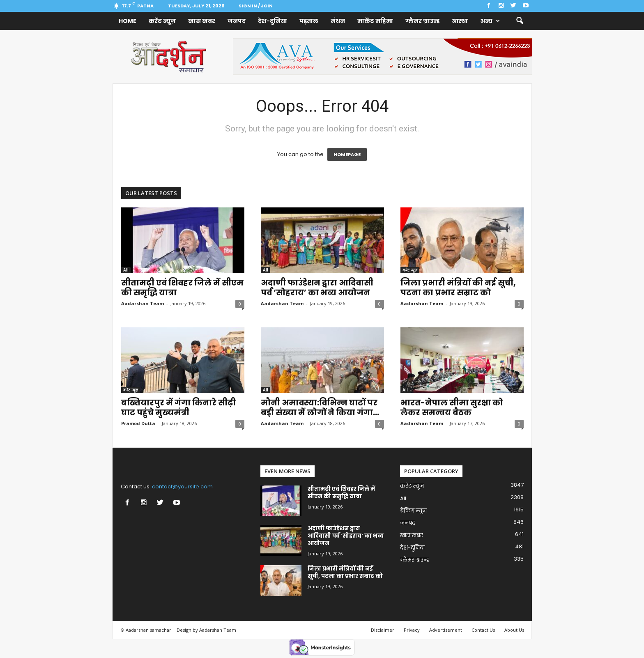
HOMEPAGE (347, 154)
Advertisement (446, 630)
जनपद (237, 21)
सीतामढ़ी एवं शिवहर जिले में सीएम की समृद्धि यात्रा (182, 288)
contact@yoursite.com (182, 487)
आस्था (460, 21)
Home (128, 21)
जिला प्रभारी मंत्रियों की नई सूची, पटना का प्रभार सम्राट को (458, 288)
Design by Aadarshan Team (206, 630)
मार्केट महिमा (375, 21)
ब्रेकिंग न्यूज (413, 511)
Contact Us (483, 630)
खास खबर (202, 21)
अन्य (490, 21)
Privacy (412, 630)
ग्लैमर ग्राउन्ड (422, 21)
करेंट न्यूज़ (162, 21)
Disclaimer (383, 630)
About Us (514, 630)
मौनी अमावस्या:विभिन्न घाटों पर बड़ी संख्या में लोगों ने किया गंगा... (320, 408)
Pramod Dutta (138, 423)
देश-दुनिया (273, 21)
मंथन (338, 21)
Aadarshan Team (143, 303)
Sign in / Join (256, 6)
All (126, 270)
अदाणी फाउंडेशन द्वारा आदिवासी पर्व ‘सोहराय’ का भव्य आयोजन (317, 288)
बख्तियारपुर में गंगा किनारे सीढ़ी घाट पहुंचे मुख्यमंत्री (178, 408)
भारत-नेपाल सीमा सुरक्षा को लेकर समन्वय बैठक (452, 408)
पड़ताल (309, 21)
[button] (520, 21)
